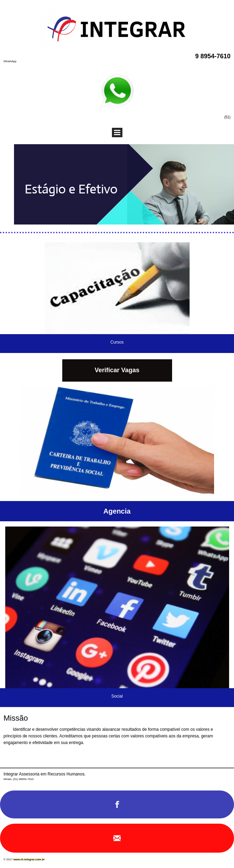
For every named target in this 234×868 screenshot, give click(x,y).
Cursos (117, 342)
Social (117, 696)
